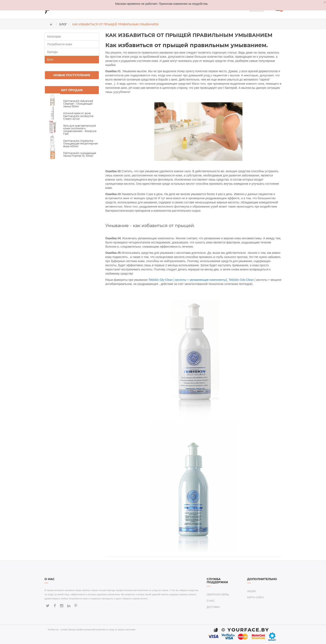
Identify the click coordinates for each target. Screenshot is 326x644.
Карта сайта (256, 598)
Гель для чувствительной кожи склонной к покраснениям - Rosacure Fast (80, 130)
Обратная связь (218, 595)
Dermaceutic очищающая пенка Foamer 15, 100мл (80, 154)
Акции (251, 591)
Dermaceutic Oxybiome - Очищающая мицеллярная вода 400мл (80, 144)
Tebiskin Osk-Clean (241, 280)
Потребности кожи (60, 44)
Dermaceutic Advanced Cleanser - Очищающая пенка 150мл (78, 104)
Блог (50, 60)
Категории (54, 37)
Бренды (52, 52)
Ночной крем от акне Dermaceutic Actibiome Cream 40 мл (78, 116)
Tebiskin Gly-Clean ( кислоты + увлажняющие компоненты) (188, 280)
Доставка (213, 607)
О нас (211, 601)
